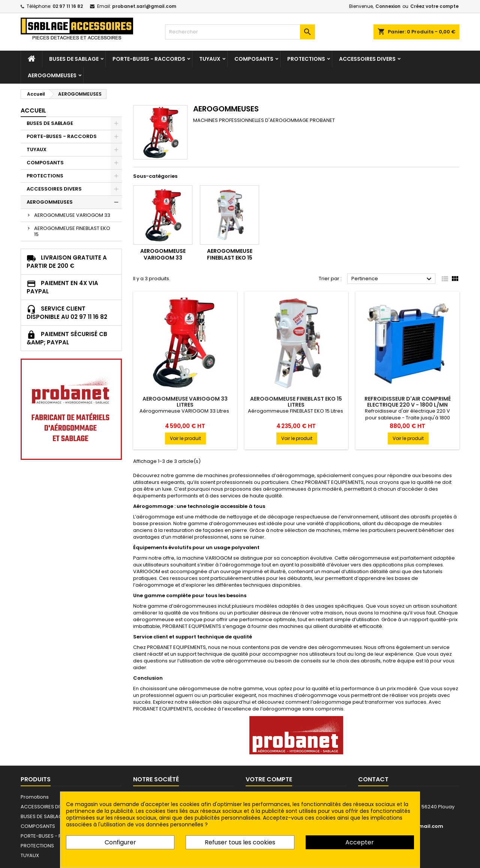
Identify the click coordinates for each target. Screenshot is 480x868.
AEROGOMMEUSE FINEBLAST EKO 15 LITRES (296, 402)
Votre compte (269, 779)
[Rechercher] (240, 32)
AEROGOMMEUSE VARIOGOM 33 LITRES (185, 402)
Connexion (388, 6)
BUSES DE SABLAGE (74, 59)
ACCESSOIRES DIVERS (367, 59)
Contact (373, 779)
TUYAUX (210, 59)
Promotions (35, 797)
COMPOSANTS (254, 59)
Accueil (33, 110)
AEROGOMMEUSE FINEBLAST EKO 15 (72, 231)
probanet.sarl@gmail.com (144, 6)
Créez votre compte (434, 6)
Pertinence (392, 279)
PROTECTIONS (306, 59)
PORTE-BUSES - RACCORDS (149, 59)
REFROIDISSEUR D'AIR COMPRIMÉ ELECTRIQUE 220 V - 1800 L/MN (408, 402)
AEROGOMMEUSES (52, 75)
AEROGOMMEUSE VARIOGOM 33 (72, 215)
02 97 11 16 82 (68, 6)
